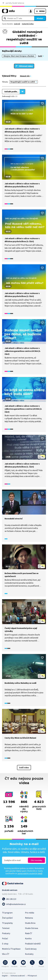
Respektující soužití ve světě (23, 82)
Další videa (24, 767)
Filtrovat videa (26, 66)
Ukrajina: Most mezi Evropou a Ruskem (19, 56)
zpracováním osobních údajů (30, 873)
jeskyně (17, 24)
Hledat (40, 18)
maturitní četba (28, 24)
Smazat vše (25, 76)
